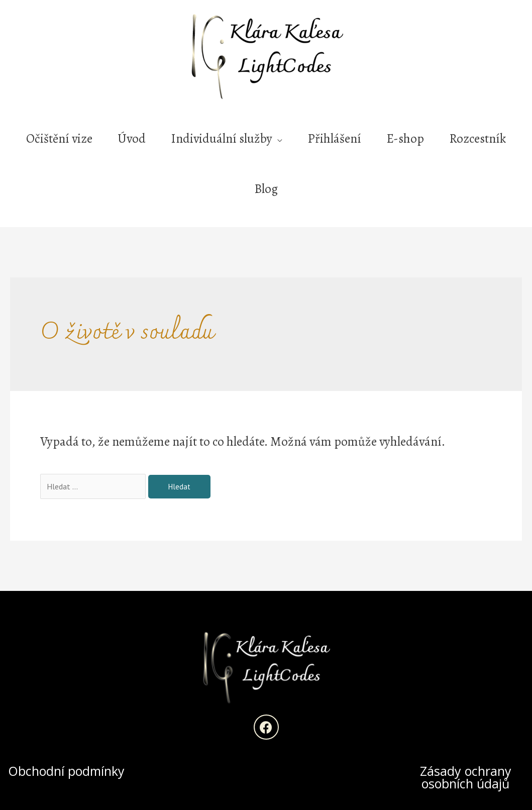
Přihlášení (334, 139)
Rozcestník (477, 139)
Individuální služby (222, 139)
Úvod (132, 139)
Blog (266, 189)
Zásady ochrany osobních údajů (466, 777)
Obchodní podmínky (66, 771)
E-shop (405, 139)
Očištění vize (59, 139)
